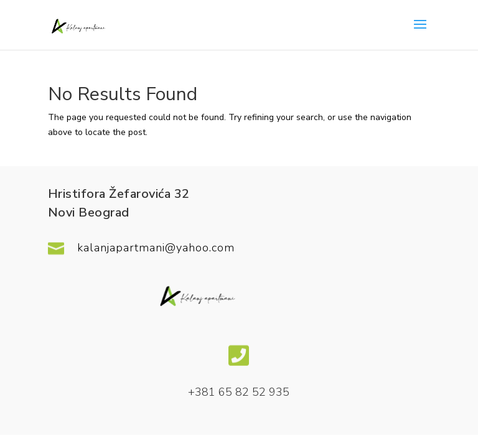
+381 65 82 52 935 (239, 392)
